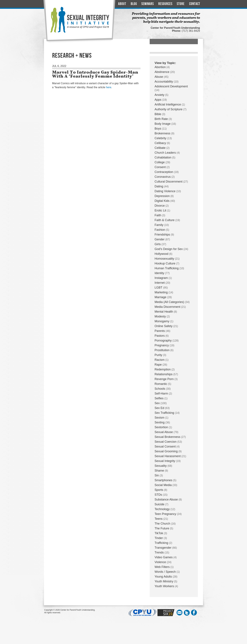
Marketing (161, 292)
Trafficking (161, 543)
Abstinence (162, 72)
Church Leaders (165, 153)
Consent (160, 167)
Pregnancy (162, 345)
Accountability (164, 82)
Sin (157, 475)
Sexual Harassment (168, 456)
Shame (159, 471)
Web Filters (162, 567)
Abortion (160, 67)
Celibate (160, 148)
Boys (158, 129)
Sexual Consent (165, 446)
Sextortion (161, 427)
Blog (134, 4)
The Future (162, 528)
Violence (160, 562)
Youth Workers (164, 586)
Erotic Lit (160, 210)
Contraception (164, 172)
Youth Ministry (164, 581)
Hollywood (162, 254)
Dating (159, 186)
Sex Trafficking (164, 413)
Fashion (160, 230)
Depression (162, 196)
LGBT (159, 288)
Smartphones (164, 480)
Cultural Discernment (169, 182)
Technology (162, 509)
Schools (160, 389)
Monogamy (162, 321)
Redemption (163, 369)
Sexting (160, 422)
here (109, 87)
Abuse (159, 77)
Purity (158, 355)
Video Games (164, 557)
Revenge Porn (164, 379)
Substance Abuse (166, 499)
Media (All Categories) (169, 302)
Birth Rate (161, 119)
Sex (157, 403)
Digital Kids (162, 201)
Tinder (159, 538)
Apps (158, 100)
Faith (158, 215)
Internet (160, 283)
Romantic (161, 384)
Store (181, 4)
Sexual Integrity (165, 461)
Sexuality (161, 466)
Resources (165, 4)
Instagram (161, 278)
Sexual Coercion (166, 442)
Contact (195, 4)
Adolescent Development (171, 86)
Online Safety (164, 326)
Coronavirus (163, 177)
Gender (160, 239)
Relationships (164, 374)
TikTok (159, 533)
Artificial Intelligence (168, 104)
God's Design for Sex (169, 249)
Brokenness (163, 133)
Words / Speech (165, 572)
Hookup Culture (165, 263)
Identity (159, 273)
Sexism (160, 418)
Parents (160, 331)
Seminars (148, 4)
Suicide (160, 504)
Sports (159, 490)
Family (159, 225)
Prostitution (162, 350)
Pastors (160, 336)
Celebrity (161, 138)
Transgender (163, 548)
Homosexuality (164, 259)
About (122, 4)
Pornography (163, 341)
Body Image (163, 124)
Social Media (163, 485)
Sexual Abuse (164, 432)
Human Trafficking (167, 268)
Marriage (161, 297)
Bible (158, 114)
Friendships (162, 235)
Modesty (160, 316)
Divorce (160, 206)
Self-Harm (161, 394)
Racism (160, 360)
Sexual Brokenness (168, 437)
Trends (159, 552)
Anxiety (160, 95)
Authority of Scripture (169, 109)
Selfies (159, 398)
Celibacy (160, 143)
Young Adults (163, 577)
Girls (158, 244)
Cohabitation (163, 157)
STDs (158, 495)
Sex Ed (159, 408)
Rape (158, 365)
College (160, 162)
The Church (162, 524)
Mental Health (164, 312)
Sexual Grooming (166, 451)
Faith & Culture (165, 220)
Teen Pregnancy (165, 514)
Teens (159, 519)
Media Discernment (168, 307)
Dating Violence (165, 191)
